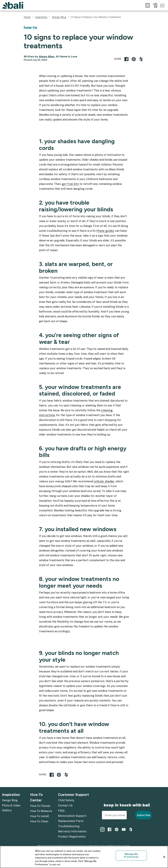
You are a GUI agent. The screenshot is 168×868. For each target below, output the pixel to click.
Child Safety (66, 800)
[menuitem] (148, 5)
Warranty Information (72, 831)
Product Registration (72, 837)
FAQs (61, 811)
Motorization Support (72, 816)
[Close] (164, 857)
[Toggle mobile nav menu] (162, 5)
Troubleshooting (69, 826)
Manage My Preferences (131, 856)
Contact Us (65, 805)
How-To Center (36, 797)
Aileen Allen (47, 56)
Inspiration (11, 795)
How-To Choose (40, 806)
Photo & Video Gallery (11, 808)
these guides (106, 231)
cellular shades (104, 481)
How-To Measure (41, 811)
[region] (84, 857)
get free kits (70, 184)
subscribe (143, 815)
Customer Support (73, 795)
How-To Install (40, 816)
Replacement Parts (71, 821)
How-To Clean (39, 821)
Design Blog (10, 800)
